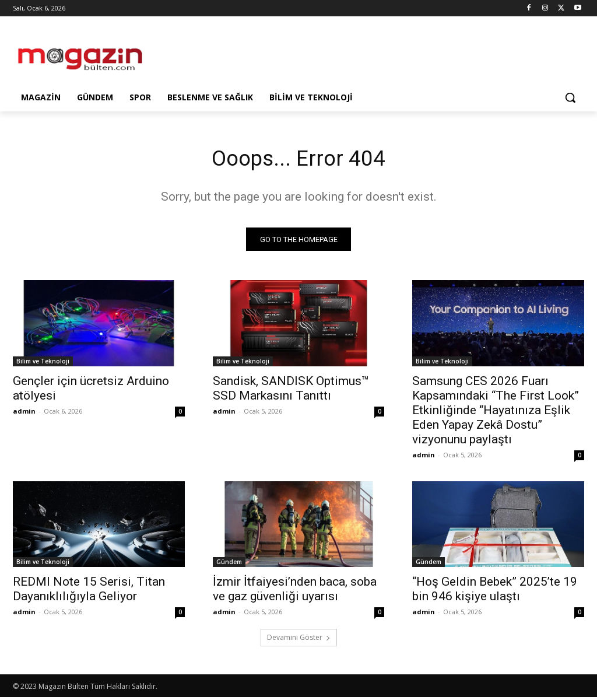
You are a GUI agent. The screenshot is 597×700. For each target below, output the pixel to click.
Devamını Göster (299, 640)
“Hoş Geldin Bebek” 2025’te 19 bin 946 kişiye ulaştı (495, 592)
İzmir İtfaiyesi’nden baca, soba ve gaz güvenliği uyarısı (295, 592)
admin (24, 413)
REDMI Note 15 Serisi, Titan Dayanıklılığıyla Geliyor (89, 592)
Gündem (229, 565)
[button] (570, 97)
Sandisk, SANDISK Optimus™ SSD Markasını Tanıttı (291, 391)
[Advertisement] (286, 54)
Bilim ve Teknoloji (43, 363)
